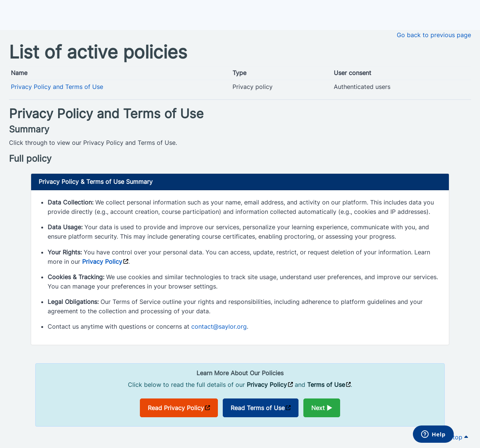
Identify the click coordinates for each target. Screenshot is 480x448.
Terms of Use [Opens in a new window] (326, 385)
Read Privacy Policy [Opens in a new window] (176, 408)
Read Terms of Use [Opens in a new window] (258, 408)
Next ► (322, 408)
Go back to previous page (434, 35)
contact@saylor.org (219, 326)
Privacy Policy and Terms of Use (57, 87)
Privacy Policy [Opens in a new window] (102, 262)
